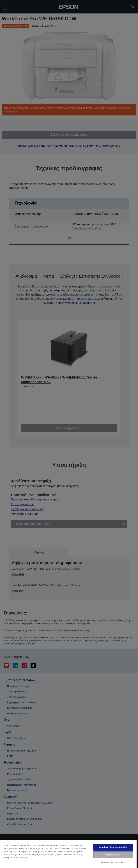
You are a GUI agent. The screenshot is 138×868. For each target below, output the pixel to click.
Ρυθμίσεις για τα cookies (113, 862)
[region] (68, 854)
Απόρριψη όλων (113, 855)
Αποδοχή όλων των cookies (113, 847)
